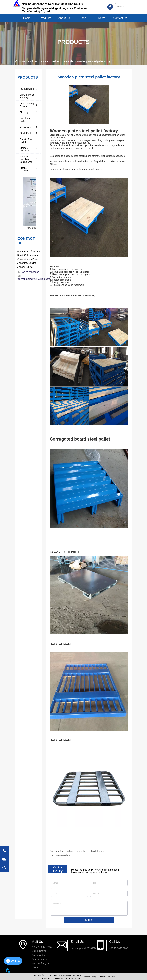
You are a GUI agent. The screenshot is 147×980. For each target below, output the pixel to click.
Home (21, 61)
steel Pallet (68, 61)
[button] (46, 18)
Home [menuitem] (27, 18)
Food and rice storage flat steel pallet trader (82, 851)
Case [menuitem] (83, 18)
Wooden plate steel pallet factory (94, 61)
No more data (63, 855)
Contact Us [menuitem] (120, 18)
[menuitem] (45, 18)
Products (33, 61)
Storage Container (50, 61)
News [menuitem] (102, 18)
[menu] (73, 18)
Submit (89, 920)
